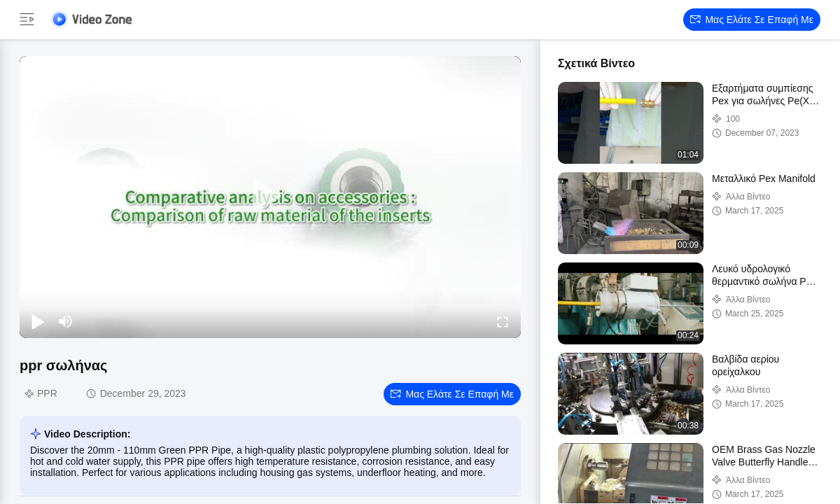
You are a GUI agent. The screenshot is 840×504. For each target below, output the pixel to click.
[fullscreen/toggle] (503, 321)
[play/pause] (38, 321)
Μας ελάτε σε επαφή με (752, 20)
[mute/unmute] (66, 321)
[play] (270, 197)
